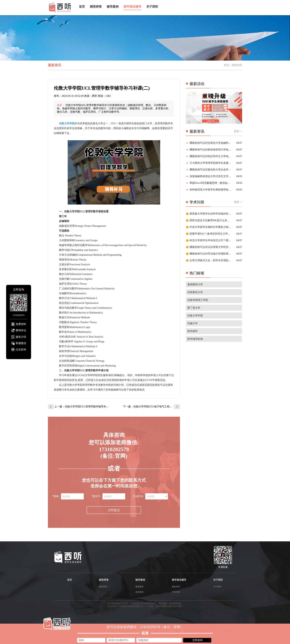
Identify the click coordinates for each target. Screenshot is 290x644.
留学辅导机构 (195, 339)
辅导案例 (113, 7)
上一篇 (83, 407)
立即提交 (114, 510)
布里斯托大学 (195, 292)
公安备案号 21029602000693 (144, 603)
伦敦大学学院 (195, 316)
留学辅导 (193, 331)
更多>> (238, 131)
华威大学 (193, 323)
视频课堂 (139, 587)
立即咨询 (197, 640)
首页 (82, 7)
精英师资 (96, 7)
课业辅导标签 (175, 603)
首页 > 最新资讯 (233, 65)
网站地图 (163, 603)
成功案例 (139, 592)
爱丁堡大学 (194, 308)
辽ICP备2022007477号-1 (118, 603)
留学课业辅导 (132, 7)
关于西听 (152, 7)
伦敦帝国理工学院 (198, 300)
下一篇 (151, 407)
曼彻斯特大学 (195, 284)
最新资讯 (176, 587)
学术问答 (176, 592)
